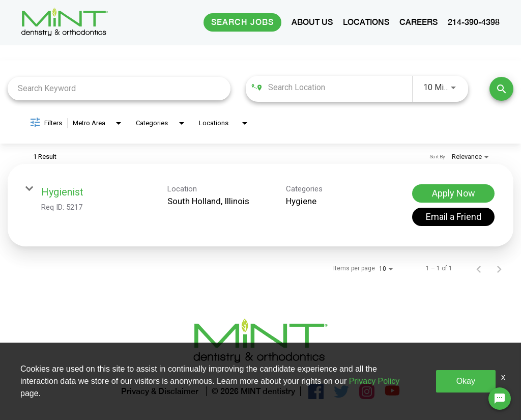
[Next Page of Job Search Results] (499, 268)
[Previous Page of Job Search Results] (479, 268)
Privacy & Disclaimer (160, 392)
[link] (260, 205)
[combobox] (119, 88)
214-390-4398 (474, 22)
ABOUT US (312, 22)
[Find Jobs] (501, 89)
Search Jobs (242, 22)
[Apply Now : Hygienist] (453, 193)
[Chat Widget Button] (500, 399)
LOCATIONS (366, 22)
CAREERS (418, 22)
